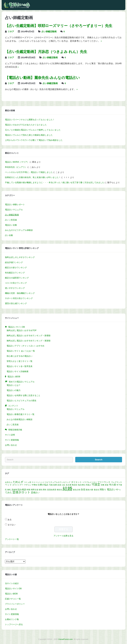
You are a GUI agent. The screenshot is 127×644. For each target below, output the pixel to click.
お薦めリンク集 (12, 619)
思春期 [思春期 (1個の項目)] (14, 490)
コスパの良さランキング (16, 283)
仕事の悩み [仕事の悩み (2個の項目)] (43, 485)
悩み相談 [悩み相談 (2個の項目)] (22, 490)
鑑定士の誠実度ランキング (17, 278)
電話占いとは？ (14, 385)
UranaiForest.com (65, 639)
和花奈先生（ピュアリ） (16, 167)
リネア (11, 32)
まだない (12, 525)
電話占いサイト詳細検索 (18, 371)
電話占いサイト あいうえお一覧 (21, 351)
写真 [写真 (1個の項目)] (51, 485)
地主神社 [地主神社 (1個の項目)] (82, 485)
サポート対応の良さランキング (19, 298)
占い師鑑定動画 (49, 32)
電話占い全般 (11, 225)
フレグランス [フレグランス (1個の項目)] (116, 482)
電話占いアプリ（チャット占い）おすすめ (25, 346)
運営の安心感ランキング (16, 303)
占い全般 (9, 235)
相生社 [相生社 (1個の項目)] (59, 490)
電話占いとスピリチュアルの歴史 (21, 401)
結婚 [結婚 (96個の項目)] (67, 489)
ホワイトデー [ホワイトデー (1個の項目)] (18, 485)
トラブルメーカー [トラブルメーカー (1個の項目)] (90, 482)
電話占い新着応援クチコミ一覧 (21, 414)
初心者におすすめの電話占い (20, 356)
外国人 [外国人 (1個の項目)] (88, 485)
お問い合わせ (11, 445)
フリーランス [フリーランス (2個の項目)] (104, 482)
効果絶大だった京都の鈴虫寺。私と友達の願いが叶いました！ (33, 177)
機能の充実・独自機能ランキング (20, 293)
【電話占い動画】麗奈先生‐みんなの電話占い (42, 78)
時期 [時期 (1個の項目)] (28, 490)
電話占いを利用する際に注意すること (23, 395)
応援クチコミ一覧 (13, 599)
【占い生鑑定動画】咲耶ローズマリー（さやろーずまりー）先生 (59, 26)
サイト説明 (10, 435)
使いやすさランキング (15, 288)
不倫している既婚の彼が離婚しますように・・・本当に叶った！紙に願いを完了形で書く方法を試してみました (55, 183)
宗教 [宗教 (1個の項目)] (103, 485)
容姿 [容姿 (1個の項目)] (107, 485)
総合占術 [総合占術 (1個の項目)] (77, 490)
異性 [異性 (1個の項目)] (45, 490)
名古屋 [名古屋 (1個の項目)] (69, 485)
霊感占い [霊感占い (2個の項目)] (35, 493)
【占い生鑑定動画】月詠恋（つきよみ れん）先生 (46, 52)
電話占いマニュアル (14, 210)
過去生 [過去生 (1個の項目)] (96, 490)
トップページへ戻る (14, 624)
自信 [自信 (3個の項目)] (83, 489)
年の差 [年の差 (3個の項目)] (113, 485)
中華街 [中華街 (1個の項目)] (34, 485)
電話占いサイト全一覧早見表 (20, 366)
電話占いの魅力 (14, 390)
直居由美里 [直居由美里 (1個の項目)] (52, 490)
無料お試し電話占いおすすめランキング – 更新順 (29, 341)
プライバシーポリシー (15, 604)
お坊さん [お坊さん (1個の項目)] (9, 482)
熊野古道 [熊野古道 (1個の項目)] (35, 490)
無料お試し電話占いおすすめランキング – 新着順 (29, 336)
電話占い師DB (11, 594)
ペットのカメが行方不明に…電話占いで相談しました (29, 172)
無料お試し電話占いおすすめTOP (21, 330)
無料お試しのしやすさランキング (20, 257)
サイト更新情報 (12, 440)
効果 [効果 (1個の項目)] (55, 485)
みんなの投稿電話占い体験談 (20, 419)
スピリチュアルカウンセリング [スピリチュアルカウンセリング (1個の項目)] (58, 482)
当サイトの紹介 (12, 583)
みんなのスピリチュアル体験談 (19, 230)
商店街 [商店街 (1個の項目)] (74, 485)
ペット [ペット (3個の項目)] (8, 485)
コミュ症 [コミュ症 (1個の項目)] (28, 482)
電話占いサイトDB (13, 589)
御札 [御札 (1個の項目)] (9, 490)
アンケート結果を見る (63, 536)
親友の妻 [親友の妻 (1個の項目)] (89, 490)
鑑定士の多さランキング (16, 268)
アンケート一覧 (12, 539)
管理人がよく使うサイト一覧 (20, 361)
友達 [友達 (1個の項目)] (59, 485)
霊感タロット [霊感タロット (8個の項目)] (21, 492)
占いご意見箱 (11, 220)
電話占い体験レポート (15, 205)
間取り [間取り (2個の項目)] (103, 490)
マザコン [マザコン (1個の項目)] (28, 485)
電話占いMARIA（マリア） (17, 162)
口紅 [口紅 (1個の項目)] (63, 485)
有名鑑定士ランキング (15, 273)
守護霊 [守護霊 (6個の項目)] (96, 485)
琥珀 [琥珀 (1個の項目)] (41, 490)
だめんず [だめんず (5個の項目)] (18, 482)
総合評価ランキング (14, 262)
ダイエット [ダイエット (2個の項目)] (76, 482)
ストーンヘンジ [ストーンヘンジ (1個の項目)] (38, 482)
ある (10, 520)
